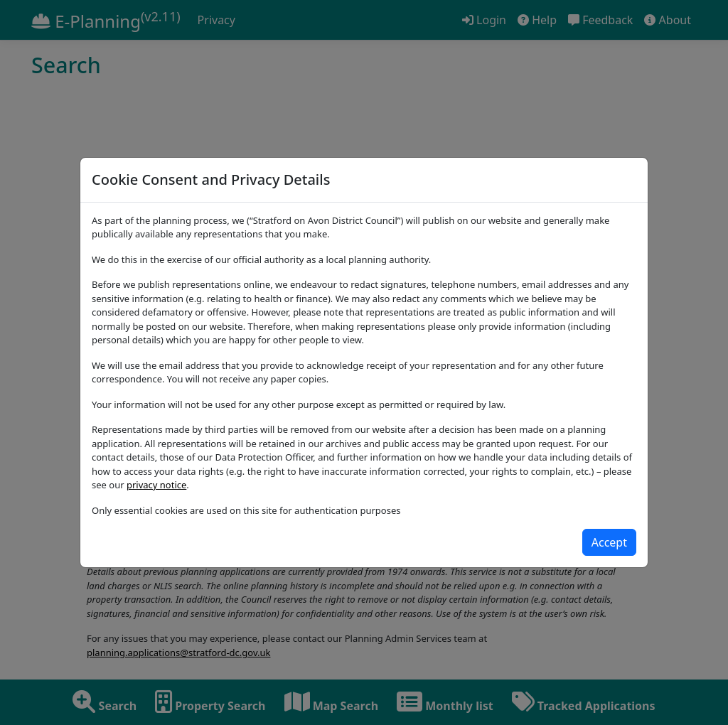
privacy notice (156, 485)
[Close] (609, 542)
